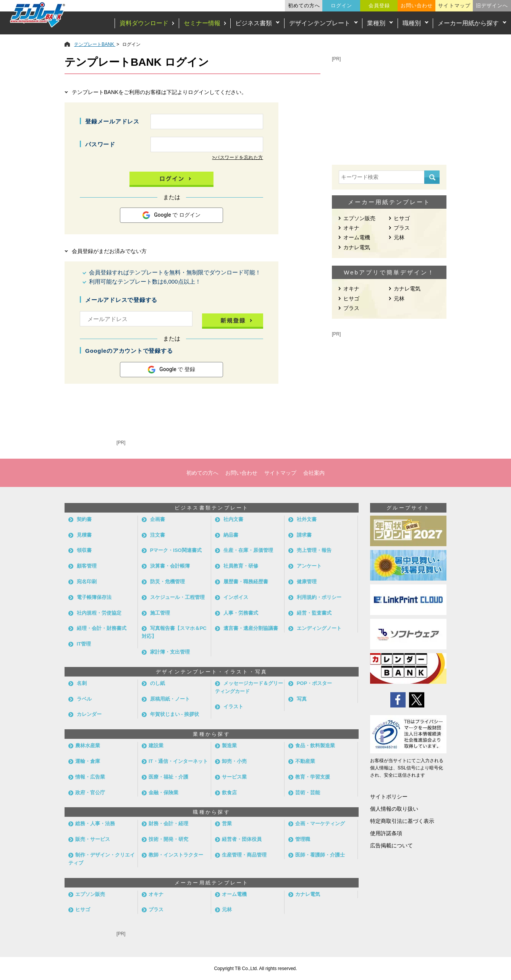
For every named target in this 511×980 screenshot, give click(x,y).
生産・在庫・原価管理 (248, 550)
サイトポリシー (389, 797)
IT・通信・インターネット (178, 761)
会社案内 (314, 473)
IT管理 (84, 644)
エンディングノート (319, 628)
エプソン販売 (359, 218)
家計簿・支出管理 (170, 652)
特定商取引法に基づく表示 (402, 821)
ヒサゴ (402, 218)
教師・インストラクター (176, 855)
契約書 (84, 519)
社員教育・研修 (241, 566)
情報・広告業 (90, 777)
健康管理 (307, 582)
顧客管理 (87, 566)
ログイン (341, 6)
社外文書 (307, 519)
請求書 (304, 535)
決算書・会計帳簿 (170, 566)
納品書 (231, 535)
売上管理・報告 (314, 550)
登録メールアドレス (112, 121)
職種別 (412, 23)
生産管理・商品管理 (244, 855)
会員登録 (379, 6)
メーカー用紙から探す (468, 23)
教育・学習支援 (313, 777)
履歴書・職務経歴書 (246, 582)
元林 (399, 237)
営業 (227, 823)
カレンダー (89, 714)
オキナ (351, 228)
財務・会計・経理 (168, 823)
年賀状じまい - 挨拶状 (175, 714)
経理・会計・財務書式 (102, 628)
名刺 (82, 683)
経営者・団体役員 (242, 839)
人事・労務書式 (241, 613)
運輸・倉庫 (88, 761)
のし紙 (158, 683)
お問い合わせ (417, 6)
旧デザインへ (492, 6)
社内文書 (233, 519)
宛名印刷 (87, 582)
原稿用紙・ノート (170, 699)
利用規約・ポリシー (319, 597)
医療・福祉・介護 (168, 777)
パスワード (100, 144)
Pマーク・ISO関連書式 (176, 550)
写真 (302, 699)
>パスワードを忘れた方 (238, 157)
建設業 (156, 746)
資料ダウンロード (144, 23)
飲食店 (229, 793)
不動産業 (305, 761)
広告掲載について (391, 845)
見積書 (84, 535)
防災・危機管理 (167, 582)
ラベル (84, 699)
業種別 (376, 23)
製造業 (229, 746)
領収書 (84, 550)
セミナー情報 (202, 23)
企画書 (158, 519)
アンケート (309, 566)
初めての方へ (304, 6)
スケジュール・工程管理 (177, 597)
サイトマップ (454, 6)
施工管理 (160, 613)
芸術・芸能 (308, 793)
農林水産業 (88, 746)
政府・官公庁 (90, 793)
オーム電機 (357, 237)
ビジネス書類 (254, 23)
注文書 (158, 535)
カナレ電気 (357, 247)
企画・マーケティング (320, 823)
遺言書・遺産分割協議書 (251, 628)
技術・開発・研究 (168, 839)
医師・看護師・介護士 (320, 855)
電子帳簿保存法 (94, 597)
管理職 (303, 839)
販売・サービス (93, 839)
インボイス (236, 597)
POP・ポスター (314, 683)
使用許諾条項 (386, 833)
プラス (402, 228)
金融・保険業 (163, 793)
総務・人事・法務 (95, 823)
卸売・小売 (234, 761)
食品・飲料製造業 (315, 746)
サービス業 (234, 777)
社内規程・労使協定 (99, 613)
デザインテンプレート (320, 23)
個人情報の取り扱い (394, 809)
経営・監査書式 (314, 613)
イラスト (233, 707)
